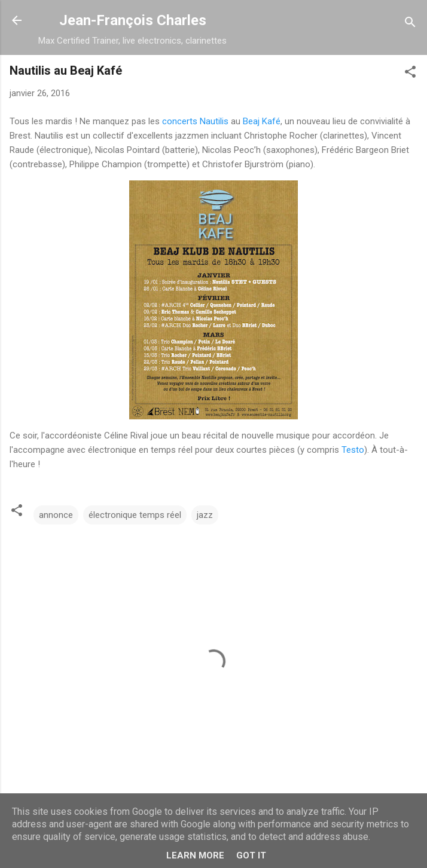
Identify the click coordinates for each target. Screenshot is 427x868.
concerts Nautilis (195, 121)
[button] (410, 74)
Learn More (195, 855)
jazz (205, 515)
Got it (251, 855)
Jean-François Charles (133, 20)
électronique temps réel (135, 515)
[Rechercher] (410, 24)
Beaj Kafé (262, 121)
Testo (353, 450)
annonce (56, 515)
